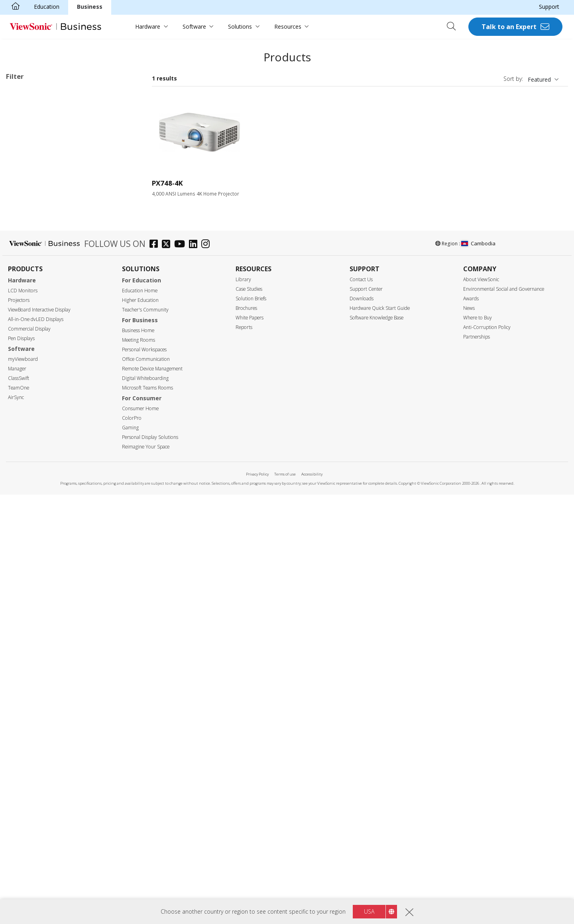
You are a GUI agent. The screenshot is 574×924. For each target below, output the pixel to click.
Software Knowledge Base (376, 747)
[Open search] (454, 27)
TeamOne (19, 817)
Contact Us (361, 709)
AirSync (16, 827)
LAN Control (34, 626)
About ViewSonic (481, 709)
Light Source (31, 134)
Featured (539, 79)
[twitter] (168, 674)
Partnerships (477, 766)
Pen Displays (21, 768)
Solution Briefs (251, 728)
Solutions (240, 26)
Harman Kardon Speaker (50, 518)
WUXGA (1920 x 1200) (47, 337)
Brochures (246, 737)
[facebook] (156, 674)
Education (47, 7)
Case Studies (249, 718)
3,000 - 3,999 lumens (46, 390)
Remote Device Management (152, 798)
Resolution (29, 262)
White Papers (250, 747)
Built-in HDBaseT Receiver (53, 637)
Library (243, 709)
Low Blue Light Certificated (53, 583)
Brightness (29, 369)
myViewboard (23, 788)
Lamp (26, 155)
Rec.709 (29, 551)
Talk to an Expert (509, 27)
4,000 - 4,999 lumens (46, 401)
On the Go (32, 240)
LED (24, 144)
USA (369, 911)
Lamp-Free (33, 508)
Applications (31, 187)
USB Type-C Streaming (48, 572)
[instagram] (207, 674)
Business (90, 7)
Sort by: (513, 79)
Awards (471, 728)
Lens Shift (31, 604)
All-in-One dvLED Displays (36, 749)
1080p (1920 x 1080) (45, 326)
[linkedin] (195, 674)
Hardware (148, 26)
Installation (63, 114)
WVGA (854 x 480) (42, 272)
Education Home (140, 720)
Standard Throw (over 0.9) (52, 454)
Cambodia (478, 673)
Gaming (130, 857)
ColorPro (132, 847)
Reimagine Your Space (146, 876)
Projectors (19, 729)
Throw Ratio (31, 444)
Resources (288, 26)
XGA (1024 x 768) (41, 294)
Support (549, 7)
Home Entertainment (46, 219)
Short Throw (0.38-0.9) (47, 465)
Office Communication (146, 788)
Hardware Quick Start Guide (380, 737)
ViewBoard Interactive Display (39, 739)
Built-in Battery (38, 540)
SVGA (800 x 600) (41, 283)
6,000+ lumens (38, 422)
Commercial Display (29, 758)
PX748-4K (167, 183)
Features (26, 497)
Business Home (138, 760)
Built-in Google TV (42, 529)
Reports (244, 757)
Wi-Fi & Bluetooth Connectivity (58, 561)
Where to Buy (478, 747)
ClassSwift (19, 808)
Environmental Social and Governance (504, 718)
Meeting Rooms (139, 769)
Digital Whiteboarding (145, 808)
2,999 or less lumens (45, 379)
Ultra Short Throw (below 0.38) (58, 476)
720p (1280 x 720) (42, 304)
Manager (17, 798)
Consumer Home (140, 838)
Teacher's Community (145, 739)
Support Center (366, 718)
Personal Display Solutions (150, 866)
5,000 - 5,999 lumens (46, 412)
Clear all (125, 94)
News (469, 737)
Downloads (362, 728)
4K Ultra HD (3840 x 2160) (38, 104)
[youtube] (182, 674)
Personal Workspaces (144, 779)
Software (194, 26)
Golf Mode (32, 615)
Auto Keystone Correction (52, 594)
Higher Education (140, 729)
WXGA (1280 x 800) (43, 315)
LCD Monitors (23, 720)
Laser (26, 166)
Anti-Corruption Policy (487, 757)
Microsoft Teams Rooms (147, 817)
